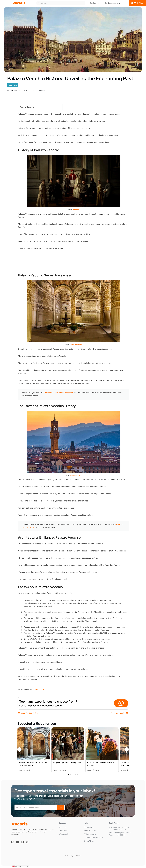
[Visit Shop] (138, 3)
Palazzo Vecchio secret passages (59, 393)
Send (60, 807)
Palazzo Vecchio (13, 85)
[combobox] (61, 3)
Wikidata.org (38, 689)
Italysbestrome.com (76, 345)
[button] (60, 107)
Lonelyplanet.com (76, 475)
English (16, 866)
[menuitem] (96, 3)
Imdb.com (76, 210)
